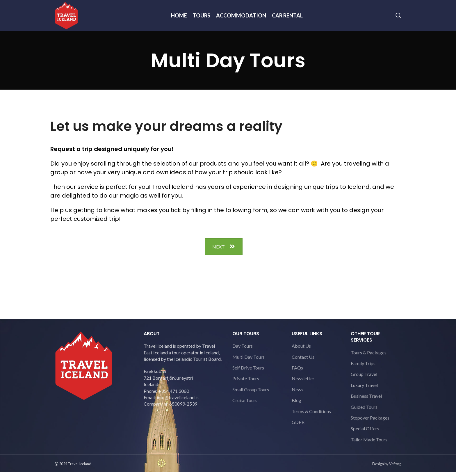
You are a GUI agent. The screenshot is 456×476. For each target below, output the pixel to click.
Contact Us (303, 361)
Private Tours (246, 382)
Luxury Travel (364, 389)
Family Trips (363, 367)
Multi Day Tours (249, 361)
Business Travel (366, 400)
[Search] (398, 17)
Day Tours (243, 350)
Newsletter (303, 382)
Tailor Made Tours (369, 443)
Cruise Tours (245, 404)
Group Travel (364, 378)
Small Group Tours (251, 393)
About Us (301, 350)
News (298, 393)
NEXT (224, 250)
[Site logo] (68, 17)
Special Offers (365, 433)
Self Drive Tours (248, 371)
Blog (296, 404)
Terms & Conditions (311, 415)
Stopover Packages (370, 421)
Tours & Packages (369, 356)
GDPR (298, 426)
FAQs (297, 371)
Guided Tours (364, 411)
